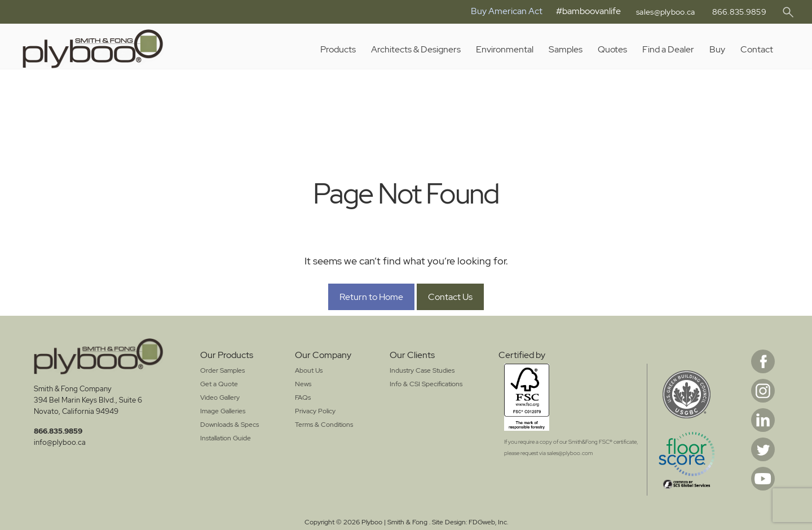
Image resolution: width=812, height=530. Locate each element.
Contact (757, 49)
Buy (717, 49)
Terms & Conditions (324, 425)
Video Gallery (220, 397)
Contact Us (450, 297)
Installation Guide (226, 438)
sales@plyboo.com (570, 453)
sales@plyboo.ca (661, 12)
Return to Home (371, 297)
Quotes (612, 49)
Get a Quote (219, 384)
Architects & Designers (416, 49)
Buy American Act (499, 11)
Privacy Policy (315, 411)
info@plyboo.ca (60, 442)
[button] (788, 12)
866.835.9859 (738, 12)
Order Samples (222, 370)
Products (338, 49)
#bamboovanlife (581, 11)
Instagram (763, 391)
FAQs (303, 397)
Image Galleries (223, 411)
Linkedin (763, 420)
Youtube (763, 479)
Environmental (505, 49)
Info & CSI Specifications (426, 384)
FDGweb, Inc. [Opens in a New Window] (488, 522)
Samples (566, 49)
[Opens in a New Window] (571, 397)
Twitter (763, 449)
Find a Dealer (668, 49)
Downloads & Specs (230, 425)
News (303, 384)
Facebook (763, 361)
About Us (309, 370)
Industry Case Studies (422, 370)
